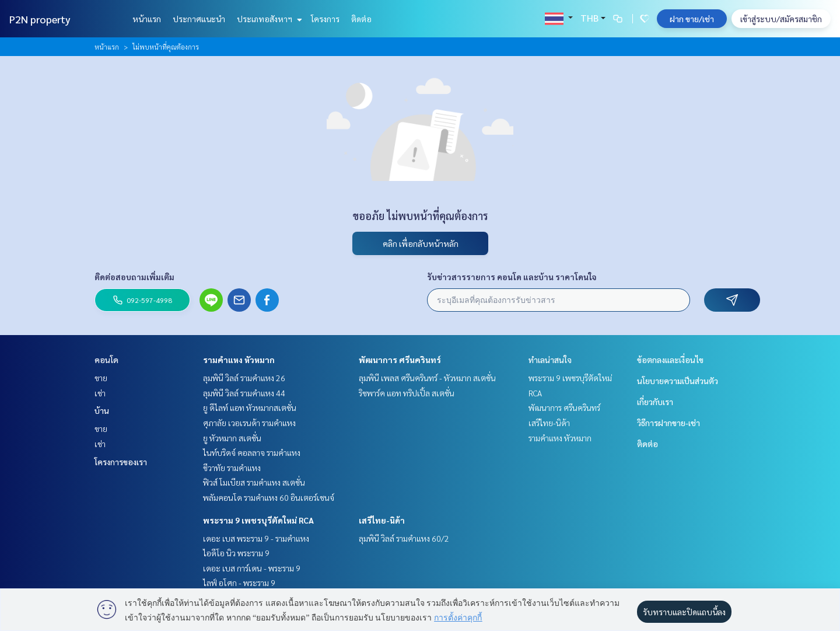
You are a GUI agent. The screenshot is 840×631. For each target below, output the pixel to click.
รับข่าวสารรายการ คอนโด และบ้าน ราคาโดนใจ (512, 277)
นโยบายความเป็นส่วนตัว (678, 381)
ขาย (101, 378)
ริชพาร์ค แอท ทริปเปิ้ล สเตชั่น (407, 393)
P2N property (40, 19)
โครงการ (325, 19)
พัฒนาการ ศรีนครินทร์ (400, 360)
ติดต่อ (361, 19)
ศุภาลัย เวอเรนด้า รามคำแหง (249, 423)
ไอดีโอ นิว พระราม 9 (236, 553)
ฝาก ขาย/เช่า (692, 19)
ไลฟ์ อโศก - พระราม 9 (239, 583)
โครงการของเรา (121, 462)
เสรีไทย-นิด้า (382, 520)
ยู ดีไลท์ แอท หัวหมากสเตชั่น (250, 407)
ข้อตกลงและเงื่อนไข (670, 360)
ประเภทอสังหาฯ (268, 19)
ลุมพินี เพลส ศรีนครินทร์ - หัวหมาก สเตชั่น (427, 378)
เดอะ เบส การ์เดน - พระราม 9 (252, 568)
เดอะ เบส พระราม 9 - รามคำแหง (256, 538)
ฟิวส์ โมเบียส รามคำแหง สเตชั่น (254, 482)
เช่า (100, 393)
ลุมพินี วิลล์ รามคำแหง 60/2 (404, 538)
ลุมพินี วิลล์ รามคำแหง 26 (244, 378)
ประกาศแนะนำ (199, 19)
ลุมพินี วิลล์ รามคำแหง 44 (244, 393)
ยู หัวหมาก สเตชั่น (232, 438)
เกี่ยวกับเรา (655, 402)
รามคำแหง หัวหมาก (239, 360)
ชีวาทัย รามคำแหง (232, 468)
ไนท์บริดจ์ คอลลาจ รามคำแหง (252, 452)
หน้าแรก (147, 19)
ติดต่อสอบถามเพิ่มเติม (134, 277)
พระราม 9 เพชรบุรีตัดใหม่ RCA (258, 520)
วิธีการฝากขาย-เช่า (668, 423)
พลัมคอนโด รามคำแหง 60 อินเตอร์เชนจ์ (269, 497)
